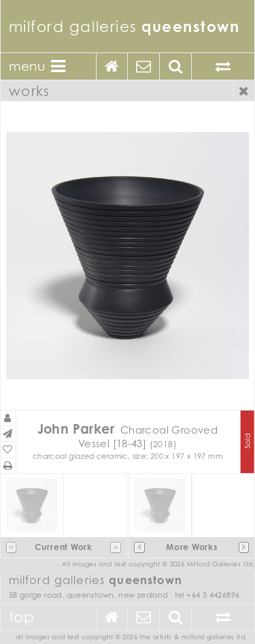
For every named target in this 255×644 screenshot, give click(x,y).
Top (21, 617)
